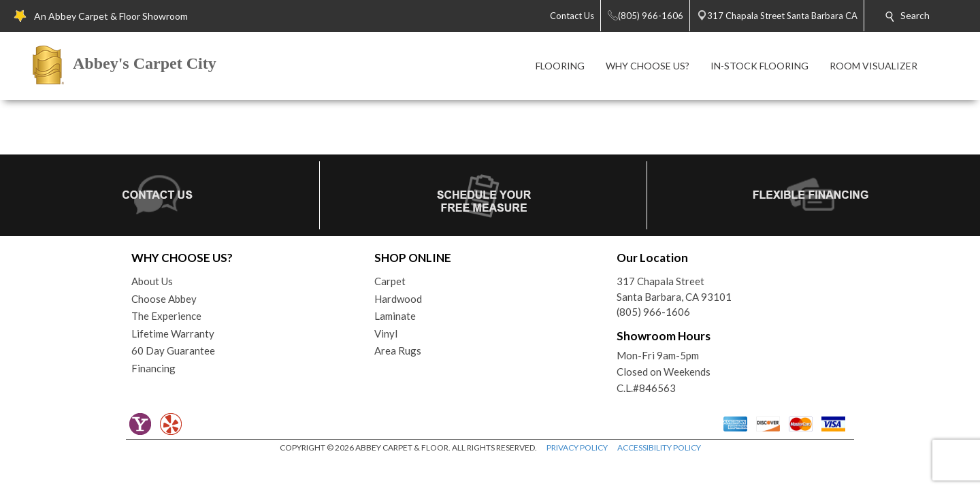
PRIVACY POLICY (577, 447)
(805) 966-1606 (653, 312)
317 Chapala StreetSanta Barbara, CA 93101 (674, 289)
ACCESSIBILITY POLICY (659, 447)
